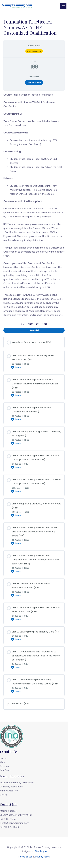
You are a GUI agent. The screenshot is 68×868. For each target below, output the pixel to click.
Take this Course (34, 83)
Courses (4, 766)
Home (3, 758)
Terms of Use (25, 857)
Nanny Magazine (9, 791)
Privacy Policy (43, 857)
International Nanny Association (17, 783)
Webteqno (41, 851)
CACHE (4, 795)
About (3, 762)
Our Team (6, 770)
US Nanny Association (12, 787)
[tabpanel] (34, 205)
